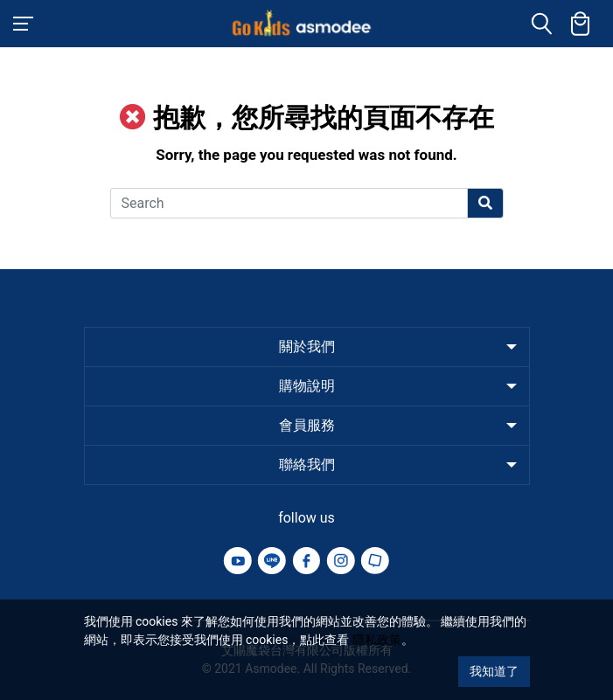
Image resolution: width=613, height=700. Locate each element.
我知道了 (494, 671)
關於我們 (307, 347)
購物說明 (307, 386)
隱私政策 (377, 640)
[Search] (289, 203)
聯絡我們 (307, 464)
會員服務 (307, 425)
